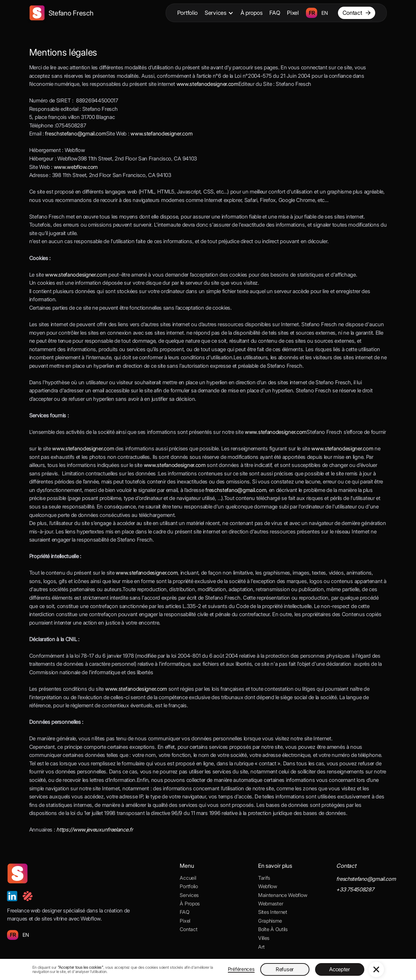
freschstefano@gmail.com (236, 490)
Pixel (293, 13)
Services (216, 13)
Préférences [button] (241, 969)
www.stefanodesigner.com (207, 84)
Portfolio (187, 13)
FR (13, 935)
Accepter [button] (340, 969)
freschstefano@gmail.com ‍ (75, 134)
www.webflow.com (76, 167)
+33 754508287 (355, 889)
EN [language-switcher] (325, 13)
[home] (61, 13)
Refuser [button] (285, 969)
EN (26, 935)
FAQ (275, 13)
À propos (252, 13)
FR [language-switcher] (312, 13)
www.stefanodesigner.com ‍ (276, 432)
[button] (219, 13)
